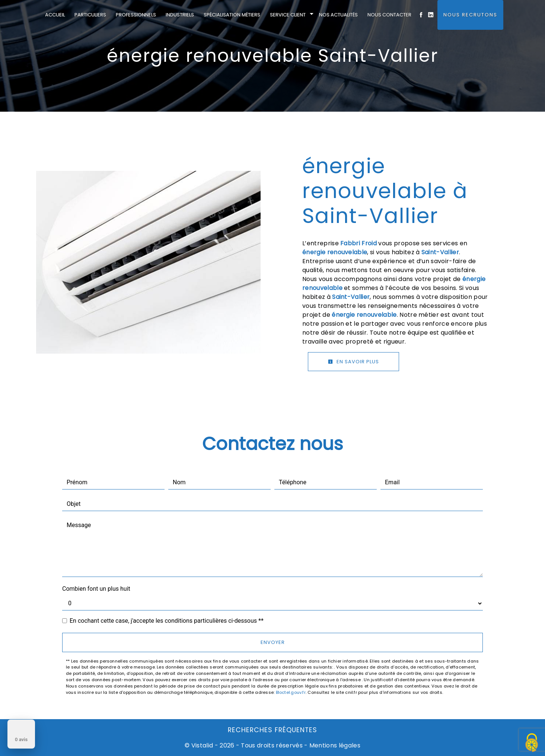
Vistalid (202, 745)
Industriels (180, 15)
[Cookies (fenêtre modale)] (532, 743)
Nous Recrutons (470, 15)
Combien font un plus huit (96, 589)
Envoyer (273, 642)
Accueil (55, 15)
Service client (288, 15)
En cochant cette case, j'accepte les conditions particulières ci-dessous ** (167, 621)
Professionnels (136, 15)
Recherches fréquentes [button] (272, 730)
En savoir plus (353, 362)
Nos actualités (338, 15)
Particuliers (90, 15)
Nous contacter (389, 15)
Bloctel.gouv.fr (291, 692)
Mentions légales (334, 745)
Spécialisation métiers (232, 15)
